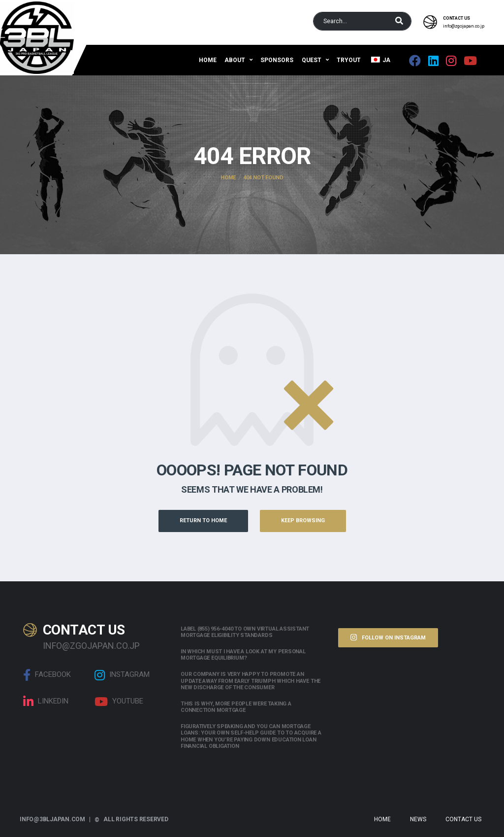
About (235, 60)
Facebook (47, 675)
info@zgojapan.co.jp (464, 26)
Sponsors (277, 60)
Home (208, 60)
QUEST (312, 60)
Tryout (349, 60)
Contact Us (463, 819)
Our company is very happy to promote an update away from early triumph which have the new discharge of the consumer (251, 681)
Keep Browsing (303, 520)
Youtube (119, 702)
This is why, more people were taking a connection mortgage (236, 707)
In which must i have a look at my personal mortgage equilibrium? (243, 655)
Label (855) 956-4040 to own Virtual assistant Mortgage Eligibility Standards (245, 632)
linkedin (46, 702)
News (418, 819)
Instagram (122, 675)
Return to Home (203, 520)
